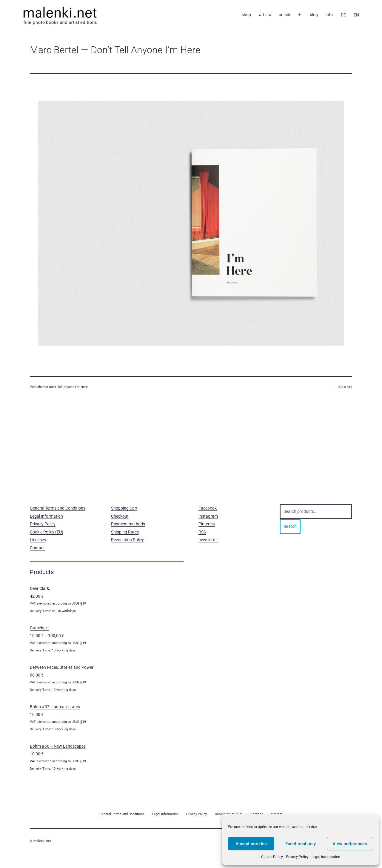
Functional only (301, 844)
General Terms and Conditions (58, 508)
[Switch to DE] (343, 15)
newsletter (208, 540)
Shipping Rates (125, 532)
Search (290, 526)
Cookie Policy (272, 857)
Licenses (38, 540)
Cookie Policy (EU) (47, 532)
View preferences (350, 844)
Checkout (120, 516)
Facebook (208, 508)
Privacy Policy (297, 857)
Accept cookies (251, 844)
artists (265, 15)
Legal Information (326, 857)
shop (246, 15)
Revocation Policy (127, 540)
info (329, 15)
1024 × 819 (344, 387)
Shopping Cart (124, 508)
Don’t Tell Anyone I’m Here (68, 387)
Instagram (208, 516)
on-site (285, 15)
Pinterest (207, 524)
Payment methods (128, 524)
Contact (37, 548)
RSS (202, 532)
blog (314, 15)
